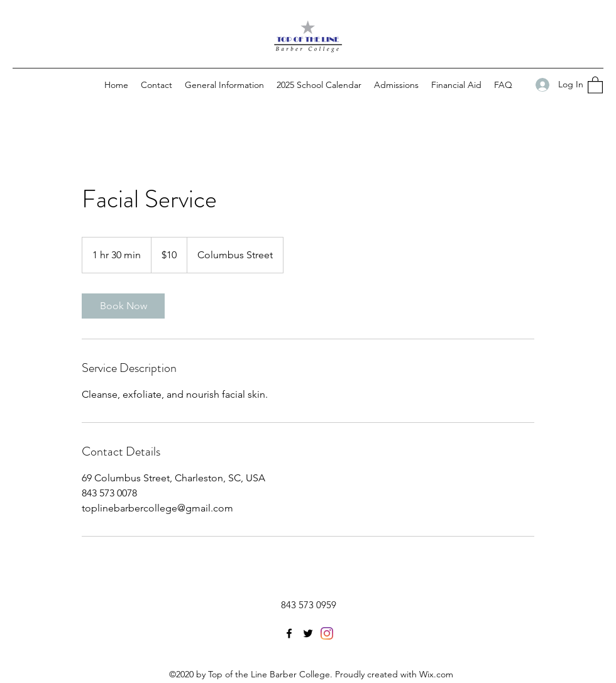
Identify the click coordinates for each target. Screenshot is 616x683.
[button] (595, 85)
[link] (123, 306)
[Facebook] (289, 633)
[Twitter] (308, 633)
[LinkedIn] (327, 633)
